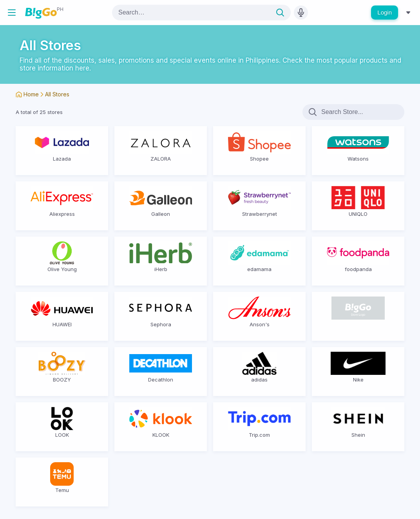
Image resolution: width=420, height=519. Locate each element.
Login (385, 12)
